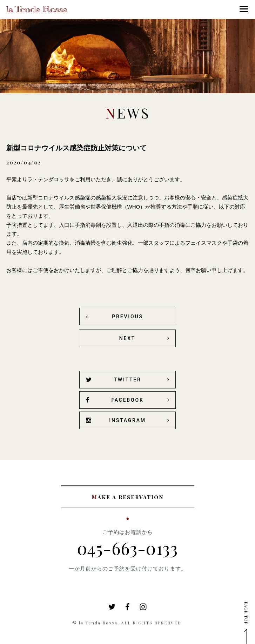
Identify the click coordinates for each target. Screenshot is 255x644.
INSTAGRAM (116, 421)
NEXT (127, 338)
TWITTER (114, 380)
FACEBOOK (115, 400)
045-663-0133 (127, 548)
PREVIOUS (127, 317)
